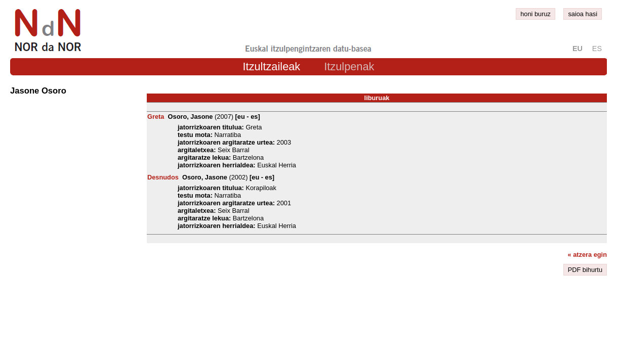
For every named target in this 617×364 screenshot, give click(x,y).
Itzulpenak (349, 66)
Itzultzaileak (272, 66)
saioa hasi (583, 14)
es (597, 49)
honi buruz (536, 14)
